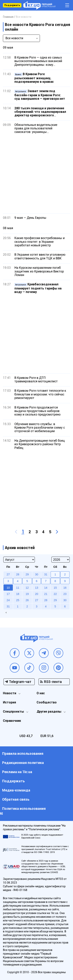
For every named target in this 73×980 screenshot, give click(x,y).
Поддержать (12, 5)
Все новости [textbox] (14, 38)
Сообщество (47, 702)
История (9, 702)
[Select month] (19, 560)
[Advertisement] (36, 174)
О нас (41, 693)
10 (8, 588)
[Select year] (61, 560)
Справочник (12, 721)
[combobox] (21, 38)
